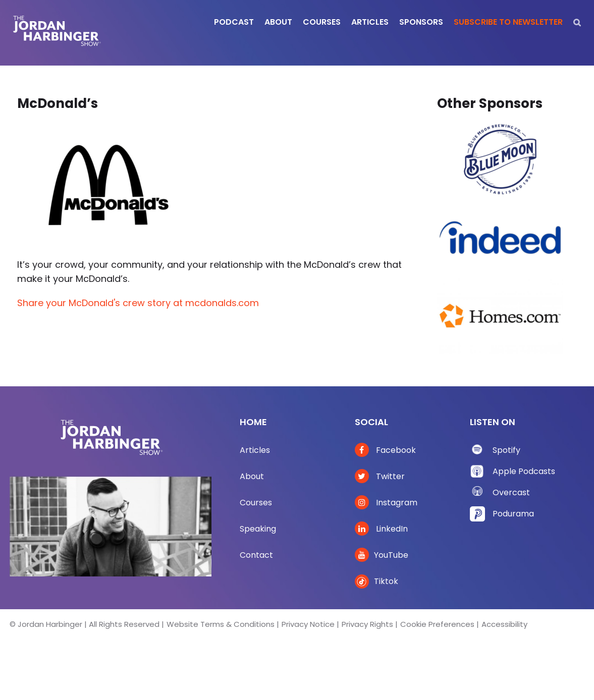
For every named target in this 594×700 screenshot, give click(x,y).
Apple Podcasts (524, 471)
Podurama (513, 514)
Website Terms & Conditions (221, 624)
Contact (256, 555)
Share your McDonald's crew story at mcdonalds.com (138, 303)
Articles (255, 450)
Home (253, 422)
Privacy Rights (367, 624)
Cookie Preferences (437, 624)
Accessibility (504, 624)
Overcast (511, 492)
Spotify (506, 450)
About (252, 476)
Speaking (258, 529)
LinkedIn (381, 529)
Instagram (386, 503)
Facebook (385, 450)
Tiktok (376, 581)
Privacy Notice (308, 624)
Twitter (380, 476)
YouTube (382, 555)
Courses (256, 503)
